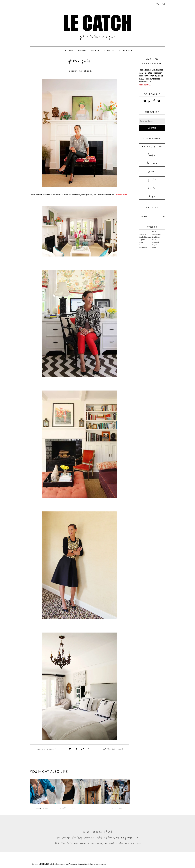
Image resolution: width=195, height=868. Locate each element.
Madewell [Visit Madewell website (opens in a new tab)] (155, 242)
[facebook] (154, 101)
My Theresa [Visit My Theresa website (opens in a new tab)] (156, 232)
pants (152, 180)
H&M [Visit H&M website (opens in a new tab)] (154, 240)
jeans (152, 171)
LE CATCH (97, 23)
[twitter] (159, 101)
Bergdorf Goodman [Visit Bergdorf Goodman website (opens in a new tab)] (145, 237)
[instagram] (145, 101)
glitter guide (80, 61)
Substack (126, 51)
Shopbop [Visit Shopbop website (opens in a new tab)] (142, 240)
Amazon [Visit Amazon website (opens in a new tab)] (141, 232)
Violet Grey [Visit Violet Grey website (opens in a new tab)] (142, 234)
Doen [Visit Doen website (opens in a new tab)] (154, 247)
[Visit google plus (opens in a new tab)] (82, 749)
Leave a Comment (46, 749)
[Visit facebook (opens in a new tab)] (76, 749)
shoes (152, 188)
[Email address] (152, 121)
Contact (111, 51)
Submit (152, 128)
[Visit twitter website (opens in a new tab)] (70, 749)
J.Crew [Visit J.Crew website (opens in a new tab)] (141, 242)
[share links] (158, 4)
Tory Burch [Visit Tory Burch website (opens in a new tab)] (156, 245)
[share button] (164, 4)
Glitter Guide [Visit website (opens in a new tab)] (121, 195)
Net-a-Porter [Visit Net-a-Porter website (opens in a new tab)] (156, 234)
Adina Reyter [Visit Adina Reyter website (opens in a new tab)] (143, 247)
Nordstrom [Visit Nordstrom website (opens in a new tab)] (156, 237)
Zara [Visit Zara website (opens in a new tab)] (140, 245)
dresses (152, 163)
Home (69, 51)
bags (152, 155)
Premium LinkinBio (78, 864)
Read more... (145, 85)
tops (152, 196)
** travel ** (152, 147)
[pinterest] (150, 101)
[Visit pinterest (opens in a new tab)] (89, 749)
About (82, 51)
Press (95, 51)
